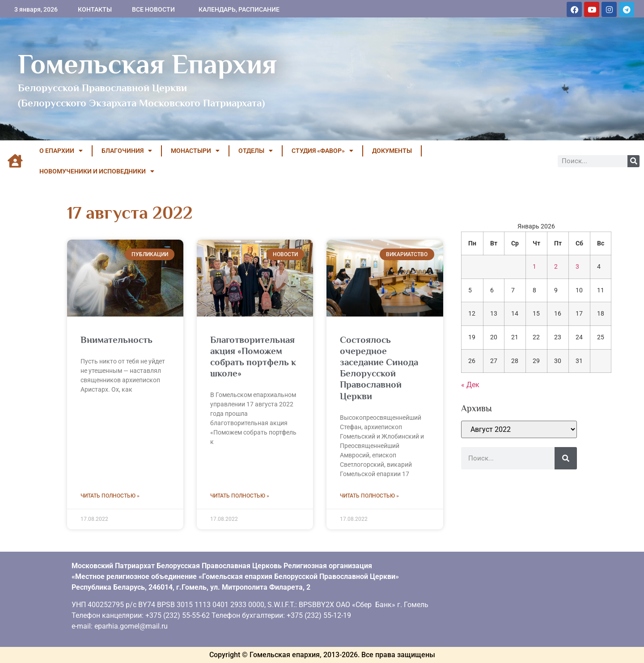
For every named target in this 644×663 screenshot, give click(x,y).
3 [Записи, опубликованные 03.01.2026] (577, 267)
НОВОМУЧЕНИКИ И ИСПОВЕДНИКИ (97, 171)
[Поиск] (633, 161)
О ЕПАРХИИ (61, 151)
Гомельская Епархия (147, 64)
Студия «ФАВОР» (322, 151)
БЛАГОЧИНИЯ (127, 151)
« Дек (470, 385)
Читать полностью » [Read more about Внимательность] (110, 496)
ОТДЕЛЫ (256, 151)
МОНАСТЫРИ (195, 151)
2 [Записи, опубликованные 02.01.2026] (556, 267)
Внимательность (117, 340)
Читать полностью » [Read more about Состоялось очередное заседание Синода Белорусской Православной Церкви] (369, 496)
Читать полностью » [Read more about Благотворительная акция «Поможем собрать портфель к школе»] (240, 496)
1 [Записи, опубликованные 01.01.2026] (534, 267)
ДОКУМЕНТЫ (392, 151)
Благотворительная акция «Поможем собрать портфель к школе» (253, 357)
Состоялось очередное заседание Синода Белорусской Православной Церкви (379, 368)
